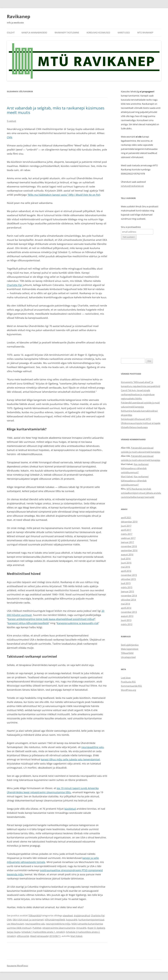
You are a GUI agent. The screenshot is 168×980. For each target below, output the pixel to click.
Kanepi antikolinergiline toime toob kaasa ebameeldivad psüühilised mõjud (51, 619)
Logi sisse (126, 678)
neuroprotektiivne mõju (58, 924)
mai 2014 (125, 604)
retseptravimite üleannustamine (59, 928)
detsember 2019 (129, 522)
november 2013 (129, 612)
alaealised (68, 916)
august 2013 (127, 616)
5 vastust (11, 121)
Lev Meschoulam (15, 924)
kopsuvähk (72, 920)
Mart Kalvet (76, 936)
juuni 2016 (126, 563)
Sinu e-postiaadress (131, 227)
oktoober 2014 (128, 600)
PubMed (37, 928)
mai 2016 (125, 567)
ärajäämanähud (82, 916)
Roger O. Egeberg (96, 928)
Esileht (11, 33)
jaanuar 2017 (127, 542)
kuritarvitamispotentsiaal (91, 920)
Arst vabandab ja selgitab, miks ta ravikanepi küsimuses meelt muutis (56, 110)
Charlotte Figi (14, 285)
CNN (10, 137)
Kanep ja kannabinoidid (34, 33)
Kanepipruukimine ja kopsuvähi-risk (78, 623)
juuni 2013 (126, 620)
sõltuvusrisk (23, 936)
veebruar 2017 (128, 538)
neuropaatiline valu (93, 747)
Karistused (124, 33)
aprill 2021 (126, 518)
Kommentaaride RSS (131, 686)
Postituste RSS (128, 682)
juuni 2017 (126, 526)
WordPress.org (128, 690)
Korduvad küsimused (98, 33)
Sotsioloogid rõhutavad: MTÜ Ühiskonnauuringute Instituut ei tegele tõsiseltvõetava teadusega (141, 423)
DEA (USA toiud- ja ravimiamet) (28, 920)
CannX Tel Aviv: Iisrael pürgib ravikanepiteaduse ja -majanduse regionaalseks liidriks (138, 394)
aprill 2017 (126, 530)
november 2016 (129, 546)
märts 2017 (127, 534)
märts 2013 (127, 624)
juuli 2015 (126, 583)
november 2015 (129, 575)
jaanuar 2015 (127, 591)
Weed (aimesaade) (39, 936)
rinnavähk (81, 928)
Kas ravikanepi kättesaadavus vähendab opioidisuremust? (135, 468)
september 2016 (129, 550)
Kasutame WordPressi (17, 966)
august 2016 (127, 554)
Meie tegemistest (130, 649)
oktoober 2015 (128, 579)
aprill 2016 (126, 571)
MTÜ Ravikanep (145, 33)
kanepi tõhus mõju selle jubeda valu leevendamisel (70, 759)
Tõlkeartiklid (35, 916)
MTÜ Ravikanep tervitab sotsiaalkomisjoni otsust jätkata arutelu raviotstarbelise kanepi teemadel (141, 493)
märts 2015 (127, 587)
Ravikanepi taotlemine (67, 33)
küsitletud (70, 809)
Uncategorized (128, 657)
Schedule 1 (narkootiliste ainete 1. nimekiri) (43, 932)
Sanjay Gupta (14, 932)
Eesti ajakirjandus (130, 645)
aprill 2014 (126, 608)
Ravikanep (18, 16)
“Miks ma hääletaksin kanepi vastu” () (64, 195)
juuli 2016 (126, 559)
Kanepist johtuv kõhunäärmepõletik (28, 623)
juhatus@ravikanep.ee (132, 186)
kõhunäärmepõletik (55, 920)
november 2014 (129, 596)
